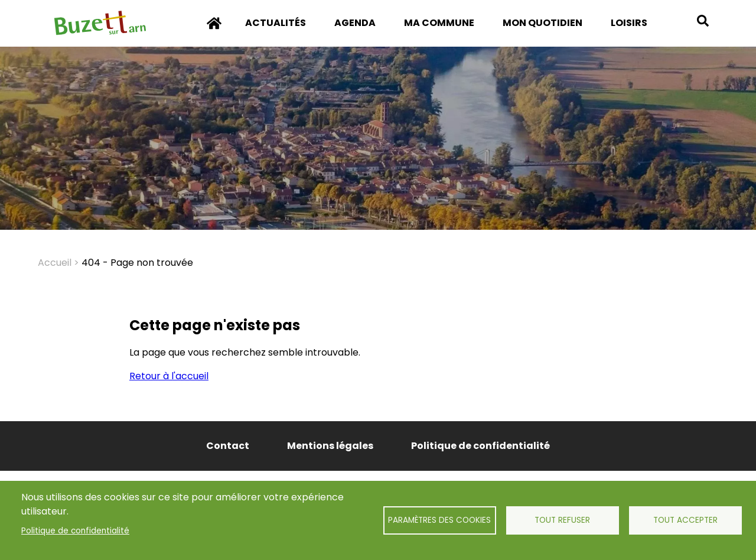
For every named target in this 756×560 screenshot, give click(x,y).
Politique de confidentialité (75, 531)
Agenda (355, 23)
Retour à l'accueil (169, 376)
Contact (228, 446)
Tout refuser (562, 520)
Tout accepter (685, 520)
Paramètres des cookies (439, 520)
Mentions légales (330, 446)
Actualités (276, 23)
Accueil (214, 31)
